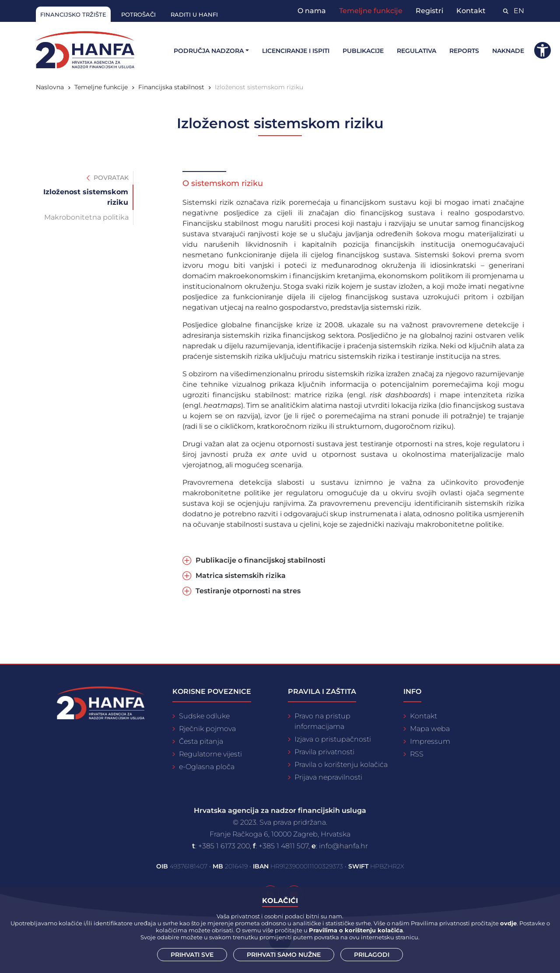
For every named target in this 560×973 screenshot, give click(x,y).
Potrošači (138, 14)
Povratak (108, 178)
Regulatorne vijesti (210, 754)
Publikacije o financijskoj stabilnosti (261, 560)
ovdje (508, 923)
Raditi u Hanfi (194, 14)
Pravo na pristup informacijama (322, 721)
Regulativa (416, 51)
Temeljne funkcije (371, 11)
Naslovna (50, 87)
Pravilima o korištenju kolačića (356, 930)
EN (519, 11)
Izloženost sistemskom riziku (259, 87)
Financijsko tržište (73, 14)
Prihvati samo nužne (284, 955)
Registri (429, 11)
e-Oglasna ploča (207, 767)
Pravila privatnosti (324, 752)
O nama (312, 11)
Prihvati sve (192, 955)
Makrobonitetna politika (86, 217)
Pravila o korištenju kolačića (341, 765)
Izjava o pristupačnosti (333, 739)
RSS (417, 754)
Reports (464, 51)
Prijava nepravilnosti (328, 777)
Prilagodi (372, 955)
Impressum (430, 741)
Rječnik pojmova (207, 729)
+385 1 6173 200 (224, 846)
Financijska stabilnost (171, 87)
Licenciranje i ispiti (296, 51)
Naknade (508, 51)
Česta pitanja (201, 741)
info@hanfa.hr (343, 846)
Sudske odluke (204, 716)
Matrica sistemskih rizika (241, 576)
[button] (542, 50)
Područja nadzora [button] (209, 51)
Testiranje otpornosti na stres (248, 591)
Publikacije (363, 51)
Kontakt (471, 11)
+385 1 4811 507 (283, 846)
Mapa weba (430, 729)
